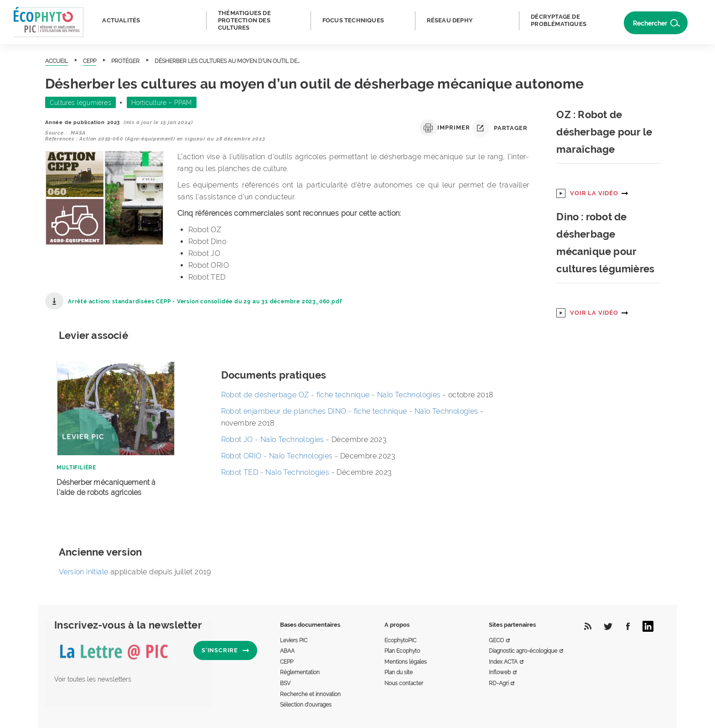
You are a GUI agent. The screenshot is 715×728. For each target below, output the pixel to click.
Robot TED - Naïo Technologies (275, 472)
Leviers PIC (294, 640)
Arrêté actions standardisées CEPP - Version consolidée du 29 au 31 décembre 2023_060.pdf (205, 302)
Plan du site (399, 672)
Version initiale (83, 572)
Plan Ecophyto (402, 651)
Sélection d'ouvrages (306, 705)
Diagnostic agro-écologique (523, 651)
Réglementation (300, 672)
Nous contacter (404, 683)
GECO (496, 640)
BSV (285, 683)
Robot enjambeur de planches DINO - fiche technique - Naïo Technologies (351, 411)
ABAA (287, 651)
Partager (500, 128)
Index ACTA (503, 662)
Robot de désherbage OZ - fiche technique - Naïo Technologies (332, 395)
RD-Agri (499, 683)
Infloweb (500, 672)
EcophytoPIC (400, 640)
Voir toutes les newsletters (93, 679)
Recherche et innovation (310, 694)
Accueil (57, 61)
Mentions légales (406, 662)
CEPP (90, 61)
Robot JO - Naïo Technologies (273, 439)
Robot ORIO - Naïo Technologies (277, 456)
